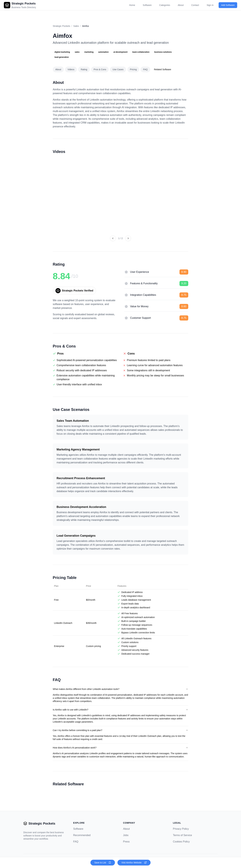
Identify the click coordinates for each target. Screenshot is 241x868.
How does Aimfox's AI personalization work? (120, 748)
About (181, 5)
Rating (84, 69)
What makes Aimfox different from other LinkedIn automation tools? (120, 689)
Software (147, 5)
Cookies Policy (181, 842)
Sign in (210, 5)
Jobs (126, 835)
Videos (71, 69)
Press (126, 842)
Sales (76, 26)
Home (132, 5)
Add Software (228, 5)
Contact (195, 5)
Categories (165, 5)
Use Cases (118, 69)
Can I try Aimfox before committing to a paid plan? (120, 730)
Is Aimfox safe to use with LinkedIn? (120, 710)
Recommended (82, 835)
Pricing (133, 69)
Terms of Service (182, 835)
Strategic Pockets (61, 26)
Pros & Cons (100, 69)
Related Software (163, 69)
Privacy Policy (181, 829)
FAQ (145, 69)
